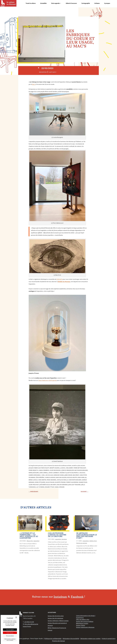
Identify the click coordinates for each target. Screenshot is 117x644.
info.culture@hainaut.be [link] (31, 624)
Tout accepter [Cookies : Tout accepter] (10, 630)
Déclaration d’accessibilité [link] (71, 639)
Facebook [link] (77, 597)
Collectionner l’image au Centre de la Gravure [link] (57, 535)
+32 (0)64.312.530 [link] (29, 622)
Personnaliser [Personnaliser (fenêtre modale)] (10, 636)
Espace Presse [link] (27, 626)
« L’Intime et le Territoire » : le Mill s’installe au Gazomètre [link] (29, 536)
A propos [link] (107, 3)
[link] (8, 3)
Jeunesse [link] (64, 539)
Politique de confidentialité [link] (53, 639)
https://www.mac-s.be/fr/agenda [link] (47, 380)
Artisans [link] (97, 3)
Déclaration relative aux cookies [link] (10, 640)
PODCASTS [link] (59, 279)
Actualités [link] (43, 3)
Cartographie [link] (86, 3)
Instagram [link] (60, 597)
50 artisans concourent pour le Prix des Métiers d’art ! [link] (87, 536)
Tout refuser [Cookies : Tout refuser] (10, 633)
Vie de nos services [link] (82, 543)
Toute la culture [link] (31, 3)
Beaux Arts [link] (30, 541)
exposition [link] (43, 72)
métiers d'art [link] (93, 541)
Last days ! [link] (53, 72)
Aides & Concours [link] (71, 3)
